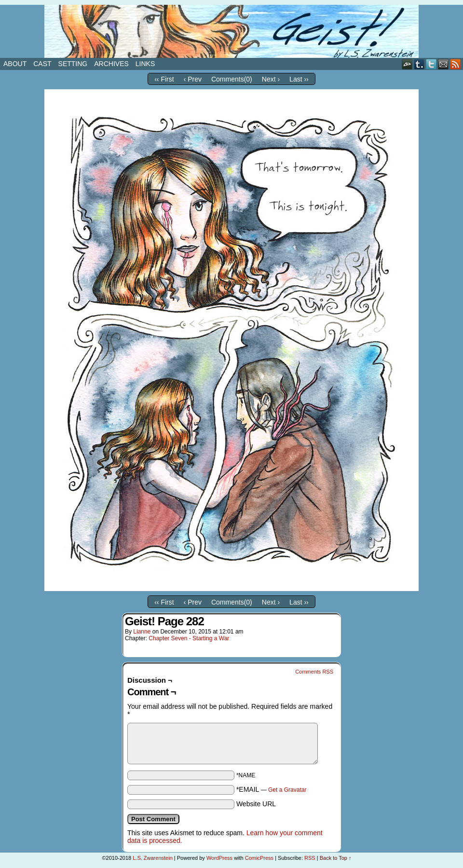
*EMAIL (272, 789)
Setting (73, 64)
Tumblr (419, 64)
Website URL (256, 804)
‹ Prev (193, 79)
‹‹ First (164, 79)
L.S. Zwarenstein (153, 858)
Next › (271, 79)
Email (443, 64)
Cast (42, 64)
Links (145, 64)
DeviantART (407, 64)
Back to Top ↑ (336, 858)
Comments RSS (314, 672)
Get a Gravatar (287, 790)
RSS (456, 64)
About (15, 64)
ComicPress (259, 858)
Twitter (431, 64)
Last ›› (299, 79)
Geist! (231, 31)
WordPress (219, 858)
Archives (111, 64)
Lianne (142, 632)
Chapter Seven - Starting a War (189, 638)
